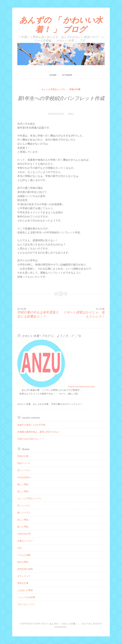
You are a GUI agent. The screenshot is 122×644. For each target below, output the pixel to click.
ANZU (71, 114)
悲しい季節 (23, 520)
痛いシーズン (24, 512)
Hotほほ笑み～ (25, 477)
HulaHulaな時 (24, 534)
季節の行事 (23, 583)
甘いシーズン (24, 470)
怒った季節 (23, 527)
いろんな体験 (24, 555)
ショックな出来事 (26, 597)
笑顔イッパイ (24, 463)
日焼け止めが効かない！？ (31, 439)
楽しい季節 (23, 491)
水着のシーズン (25, 541)
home (53, 75)
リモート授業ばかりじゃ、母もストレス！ (83, 313)
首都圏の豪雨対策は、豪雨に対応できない (38, 432)
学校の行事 (75, 89)
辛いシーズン (24, 505)
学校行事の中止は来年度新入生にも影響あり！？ (39, 313)
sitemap (67, 75)
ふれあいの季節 (25, 590)
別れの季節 (23, 562)
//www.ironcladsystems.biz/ (81, 386)
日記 (20, 548)
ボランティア (24, 576)
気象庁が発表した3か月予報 (31, 425)
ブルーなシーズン (26, 604)
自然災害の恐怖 (25, 569)
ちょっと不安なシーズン (54, 89)
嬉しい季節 (23, 484)
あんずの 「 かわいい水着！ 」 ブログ (61, 25)
